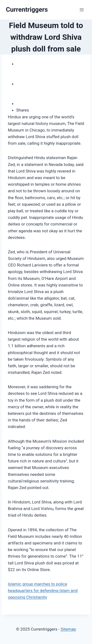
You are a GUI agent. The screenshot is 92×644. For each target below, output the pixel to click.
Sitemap (68, 629)
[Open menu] (82, 10)
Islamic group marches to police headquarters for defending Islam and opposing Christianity (43, 591)
